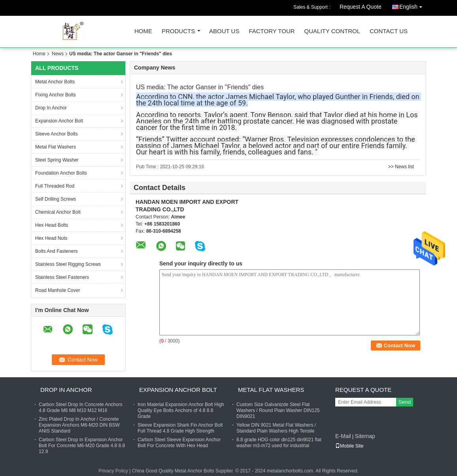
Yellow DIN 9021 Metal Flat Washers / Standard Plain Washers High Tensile (276, 428)
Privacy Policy (113, 471)
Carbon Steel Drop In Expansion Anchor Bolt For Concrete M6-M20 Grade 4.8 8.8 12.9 (82, 446)
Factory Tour (272, 31)
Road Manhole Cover (58, 290)
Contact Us (389, 31)
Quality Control (332, 31)
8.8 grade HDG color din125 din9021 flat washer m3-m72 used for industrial (279, 443)
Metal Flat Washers (56, 147)
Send (405, 402)
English (413, 5)
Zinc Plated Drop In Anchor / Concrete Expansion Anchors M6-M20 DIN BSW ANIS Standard (79, 425)
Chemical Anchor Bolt (58, 212)
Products (178, 31)
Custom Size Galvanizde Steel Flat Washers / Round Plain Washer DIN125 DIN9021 (278, 410)
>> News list (401, 167)
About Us (224, 31)
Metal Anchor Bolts (55, 82)
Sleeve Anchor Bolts (56, 134)
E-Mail (343, 436)
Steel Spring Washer (57, 160)
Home (143, 31)
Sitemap (365, 436)
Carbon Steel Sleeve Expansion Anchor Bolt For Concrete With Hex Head (179, 443)
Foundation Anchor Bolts (61, 173)
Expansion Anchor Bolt (59, 121)
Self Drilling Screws (56, 199)
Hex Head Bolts (52, 225)
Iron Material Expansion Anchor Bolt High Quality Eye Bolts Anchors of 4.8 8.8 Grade (181, 410)
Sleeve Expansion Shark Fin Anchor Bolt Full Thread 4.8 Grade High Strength (180, 428)
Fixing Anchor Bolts (56, 95)
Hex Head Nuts (51, 238)
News (58, 54)
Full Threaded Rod (55, 186)
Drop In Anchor (51, 108)
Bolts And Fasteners (56, 251)
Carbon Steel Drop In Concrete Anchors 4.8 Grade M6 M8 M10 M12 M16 (80, 407)
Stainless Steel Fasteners (62, 277)
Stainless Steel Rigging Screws (68, 264)
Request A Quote (361, 7)
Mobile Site (349, 446)
